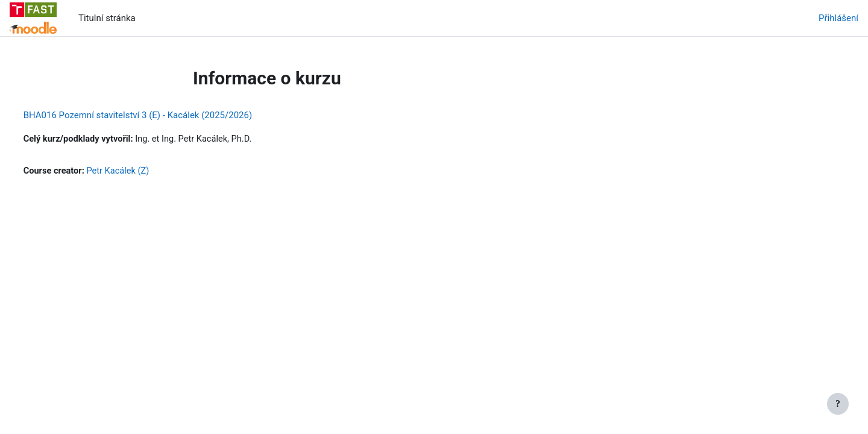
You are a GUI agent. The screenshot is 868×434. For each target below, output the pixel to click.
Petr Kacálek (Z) (143, 172)
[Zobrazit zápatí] (838, 404)
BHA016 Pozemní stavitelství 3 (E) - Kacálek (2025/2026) (160, 115)
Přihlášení (838, 18)
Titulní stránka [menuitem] (107, 18)
